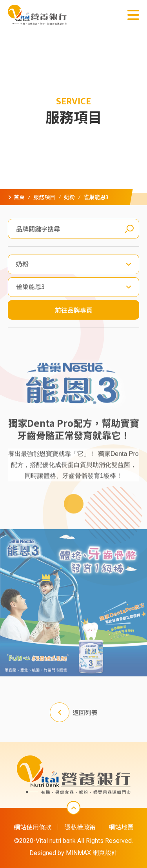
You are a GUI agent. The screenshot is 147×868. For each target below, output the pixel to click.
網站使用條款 (33, 827)
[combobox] (73, 264)
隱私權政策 (80, 827)
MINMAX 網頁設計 (92, 853)
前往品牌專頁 (74, 310)
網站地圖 (121, 827)
